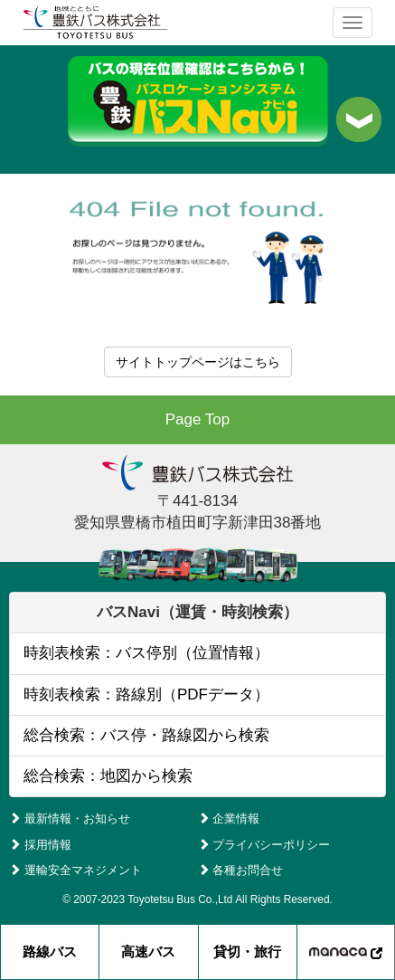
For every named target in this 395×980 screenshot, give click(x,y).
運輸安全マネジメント (75, 870)
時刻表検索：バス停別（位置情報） (146, 653)
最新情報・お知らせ (70, 818)
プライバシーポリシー (264, 845)
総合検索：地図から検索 (108, 776)
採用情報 (40, 845)
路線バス (50, 951)
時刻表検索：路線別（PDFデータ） (146, 695)
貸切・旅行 (247, 951)
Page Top (198, 419)
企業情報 (229, 818)
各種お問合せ (241, 870)
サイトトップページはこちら (198, 362)
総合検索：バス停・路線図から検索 (146, 735)
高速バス (148, 951)
